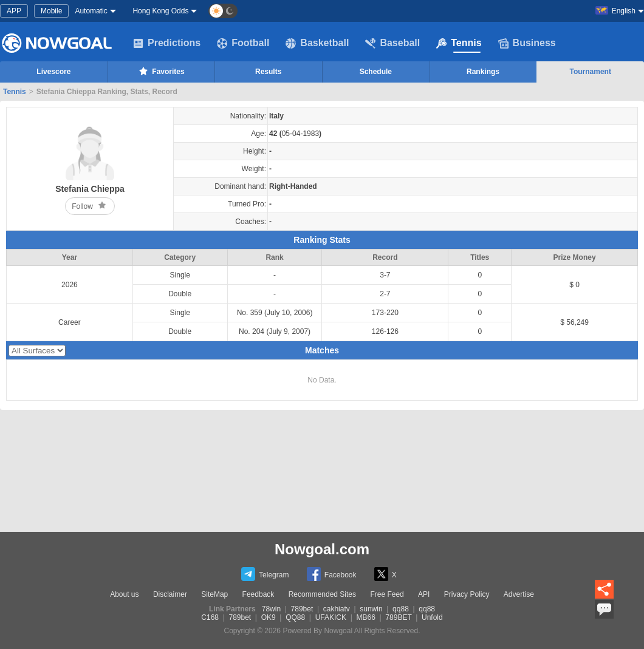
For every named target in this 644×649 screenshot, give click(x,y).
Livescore (53, 72)
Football (243, 43)
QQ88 (295, 617)
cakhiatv (337, 609)
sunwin (371, 609)
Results (268, 72)
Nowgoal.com (322, 549)
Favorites (161, 71)
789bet (302, 609)
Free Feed (387, 594)
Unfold (432, 617)
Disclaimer (170, 594)
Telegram (265, 574)
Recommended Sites (322, 594)
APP (14, 11)
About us (124, 594)
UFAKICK (331, 617)
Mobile (51, 11)
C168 (210, 617)
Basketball (317, 43)
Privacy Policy (467, 594)
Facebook (332, 574)
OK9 (269, 617)
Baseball (392, 43)
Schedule (376, 72)
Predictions (167, 43)
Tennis (459, 43)
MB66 (366, 617)
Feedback (259, 594)
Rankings (483, 72)
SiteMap (214, 594)
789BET (398, 617)
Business (527, 43)
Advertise (519, 594)
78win (271, 609)
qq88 (401, 609)
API (424, 594)
